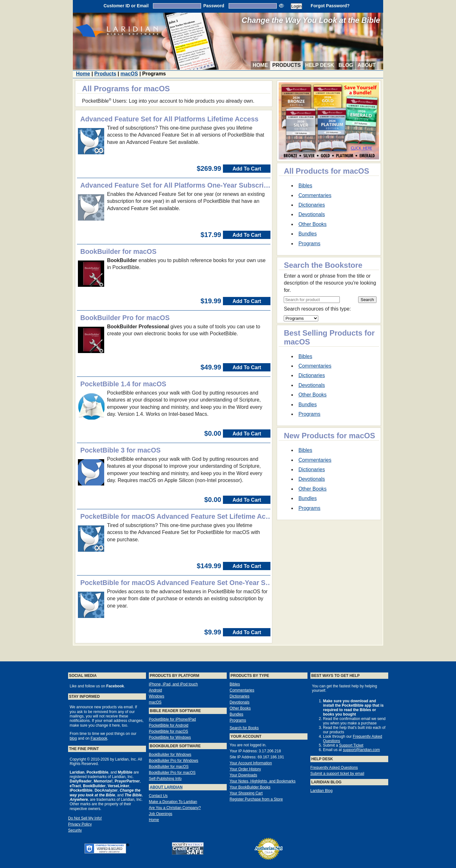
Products (287, 65)
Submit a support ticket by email (337, 774)
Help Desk (320, 65)
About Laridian (166, 787)
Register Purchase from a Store (256, 799)
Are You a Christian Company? (175, 808)
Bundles (307, 234)
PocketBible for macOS (168, 731)
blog (73, 738)
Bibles (305, 186)
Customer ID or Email (126, 6)
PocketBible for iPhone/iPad (172, 719)
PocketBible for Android (169, 725)
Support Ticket (351, 745)
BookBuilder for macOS (169, 767)
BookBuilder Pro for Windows (174, 761)
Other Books (312, 224)
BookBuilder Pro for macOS (172, 773)
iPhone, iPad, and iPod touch (173, 684)
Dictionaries (312, 205)
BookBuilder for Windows (170, 755)
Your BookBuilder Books (250, 787)
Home (260, 65)
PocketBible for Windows (170, 737)
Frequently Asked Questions (334, 768)
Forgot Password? (330, 6)
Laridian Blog (321, 791)
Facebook (99, 738)
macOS (129, 74)
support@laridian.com (361, 750)
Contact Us (158, 796)
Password (214, 6)
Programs (309, 244)
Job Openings (161, 814)
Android (155, 690)
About (367, 65)
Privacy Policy (80, 824)
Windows (157, 696)
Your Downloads (243, 775)
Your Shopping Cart (246, 793)
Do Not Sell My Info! (85, 818)
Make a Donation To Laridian (173, 802)
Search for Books (244, 728)
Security (75, 830)
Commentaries (315, 195)
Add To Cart (247, 169)
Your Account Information (251, 763)
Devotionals (312, 214)
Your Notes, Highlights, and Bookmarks (263, 781)
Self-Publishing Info (165, 779)
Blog (346, 65)
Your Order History (245, 769)
